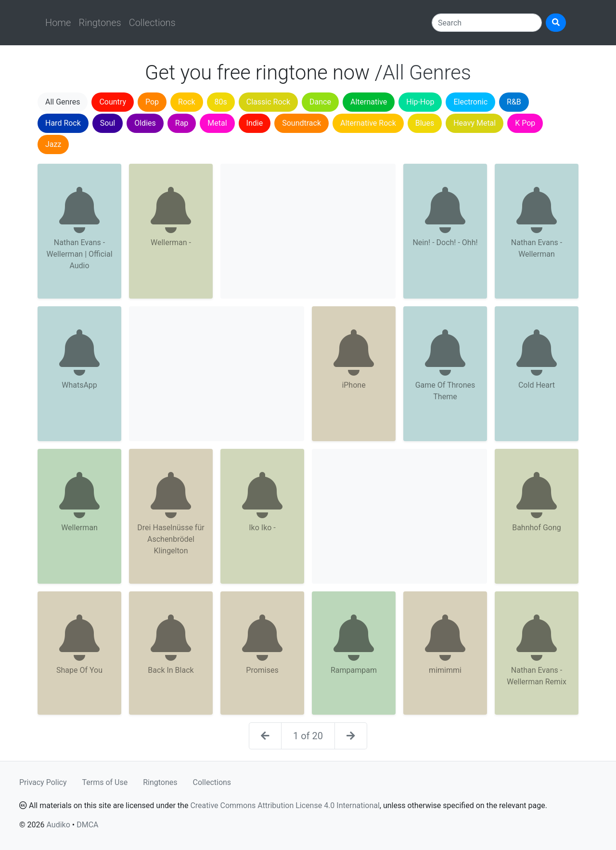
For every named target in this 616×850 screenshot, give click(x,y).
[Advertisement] (308, 231)
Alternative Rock (368, 123)
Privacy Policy (43, 782)
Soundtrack (302, 123)
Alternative (369, 102)
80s (221, 102)
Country (113, 102)
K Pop (525, 123)
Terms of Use (105, 782)
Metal (217, 123)
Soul (108, 123)
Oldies (145, 123)
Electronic (470, 102)
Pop (152, 102)
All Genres (63, 102)
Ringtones (100, 23)
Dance (320, 102)
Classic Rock (268, 102)
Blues (425, 123)
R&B (514, 102)
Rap (182, 123)
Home (58, 23)
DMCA (87, 825)
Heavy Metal (475, 123)
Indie (255, 123)
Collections (152, 23)
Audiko (58, 825)
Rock (186, 102)
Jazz (53, 144)
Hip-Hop (420, 102)
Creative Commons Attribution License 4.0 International (285, 805)
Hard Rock (63, 123)
